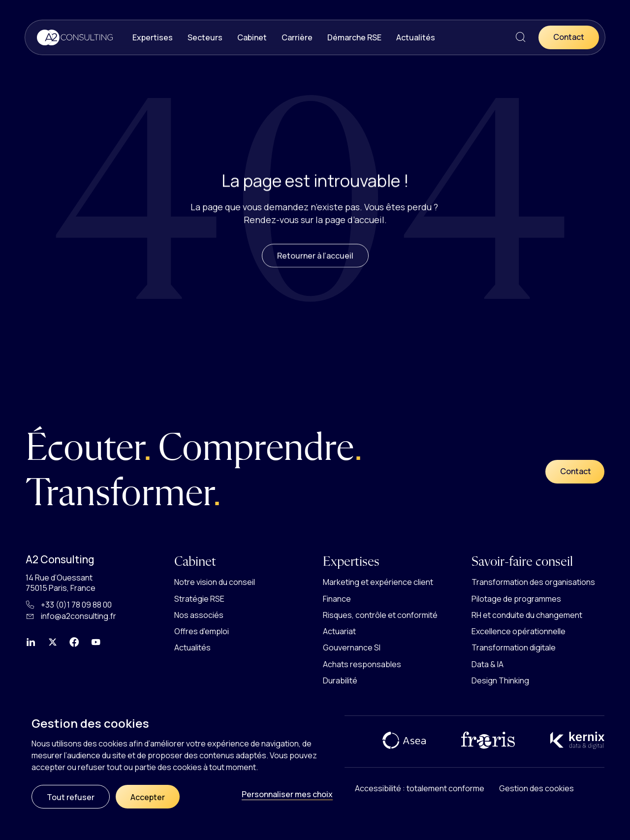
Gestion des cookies (536, 788)
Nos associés (199, 615)
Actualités (416, 37)
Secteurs (205, 37)
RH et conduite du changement (527, 615)
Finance (337, 599)
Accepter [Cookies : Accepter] (148, 797)
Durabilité (340, 680)
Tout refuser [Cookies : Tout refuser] (71, 797)
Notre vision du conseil (215, 582)
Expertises (153, 37)
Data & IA (488, 664)
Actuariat (339, 631)
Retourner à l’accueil (315, 262)
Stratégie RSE (199, 599)
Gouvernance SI (352, 647)
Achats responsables (362, 664)
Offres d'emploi (202, 631)
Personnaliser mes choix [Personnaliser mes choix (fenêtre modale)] (287, 794)
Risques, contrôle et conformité (380, 615)
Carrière (297, 37)
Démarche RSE (354, 37)
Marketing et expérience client (378, 582)
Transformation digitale (514, 647)
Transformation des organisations (533, 582)
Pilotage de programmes (516, 599)
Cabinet (252, 37)
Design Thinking (500, 680)
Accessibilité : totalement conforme (420, 788)
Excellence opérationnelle (519, 631)
